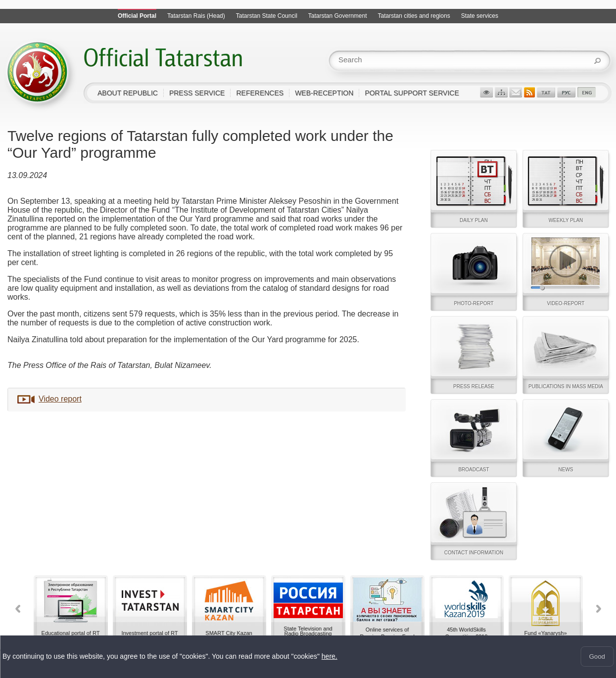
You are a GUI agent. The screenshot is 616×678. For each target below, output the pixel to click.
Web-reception (324, 93)
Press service (197, 93)
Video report (60, 399)
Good (597, 656)
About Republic (128, 93)
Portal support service (412, 93)
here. (330, 657)
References (260, 93)
